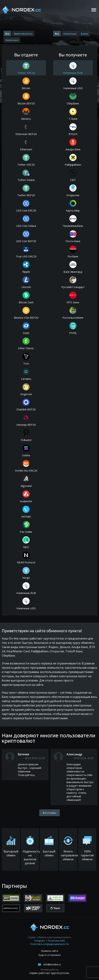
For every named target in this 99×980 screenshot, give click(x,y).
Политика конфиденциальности (49, 944)
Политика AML (57, 941)
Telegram (39, 941)
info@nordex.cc (52, 964)
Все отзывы (49, 813)
